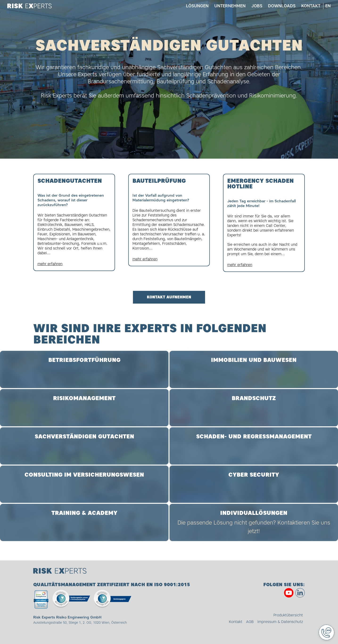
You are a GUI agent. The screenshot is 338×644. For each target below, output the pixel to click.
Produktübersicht (288, 615)
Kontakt (311, 6)
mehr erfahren (50, 264)
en (328, 6)
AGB (250, 622)
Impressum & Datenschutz (280, 622)
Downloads (282, 6)
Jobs (257, 6)
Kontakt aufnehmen (169, 297)
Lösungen (197, 6)
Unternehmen (230, 6)
